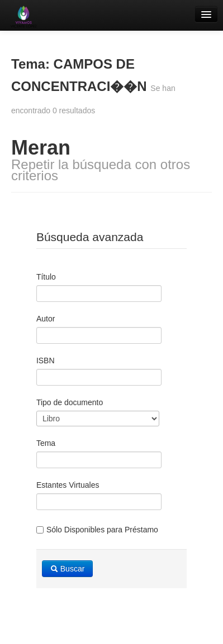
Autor (46, 319)
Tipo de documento (70, 402)
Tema (46, 443)
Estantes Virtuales (68, 485)
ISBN (46, 361)
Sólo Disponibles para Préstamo (97, 530)
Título (46, 277)
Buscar (67, 569)
